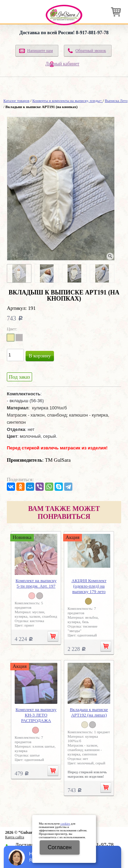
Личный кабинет (62, 64)
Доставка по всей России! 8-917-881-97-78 (64, 33)
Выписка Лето (116, 101)
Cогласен (60, 847)
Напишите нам (40, 51)
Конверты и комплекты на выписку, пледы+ (68, 101)
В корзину (40, 356)
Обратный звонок (91, 51)
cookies (65, 824)
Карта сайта (15, 837)
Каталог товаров (16, 101)
